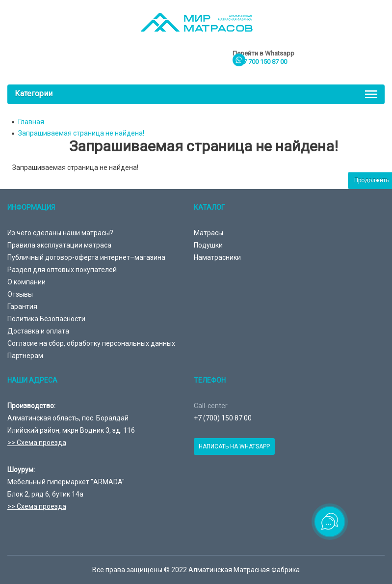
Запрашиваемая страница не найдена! (81, 133)
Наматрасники (217, 257)
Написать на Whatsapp (234, 446)
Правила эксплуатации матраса (59, 245)
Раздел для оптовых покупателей (62, 270)
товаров (346, 61)
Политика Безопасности (46, 319)
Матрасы (209, 233)
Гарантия (22, 306)
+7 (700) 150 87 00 (223, 418)
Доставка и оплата (38, 331)
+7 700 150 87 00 (263, 62)
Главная (31, 122)
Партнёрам (25, 356)
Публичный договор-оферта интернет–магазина (86, 257)
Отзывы (20, 294)
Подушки (208, 245)
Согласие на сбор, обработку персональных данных (91, 343)
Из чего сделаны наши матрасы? (60, 233)
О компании (26, 282)
